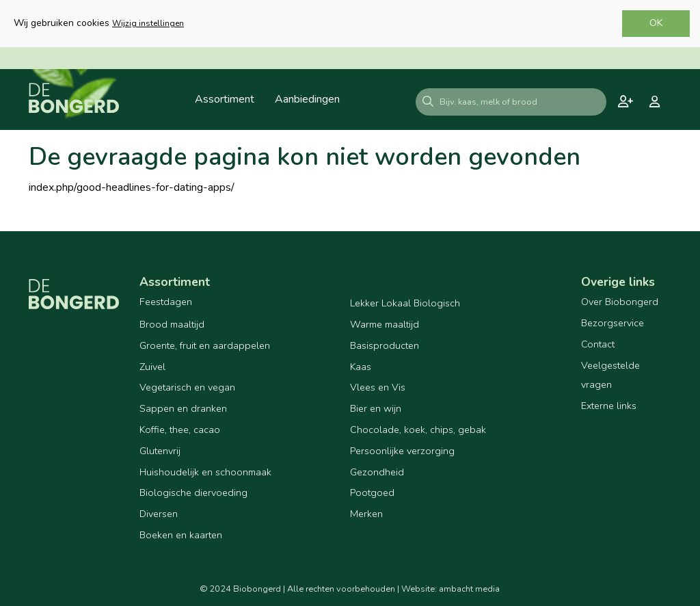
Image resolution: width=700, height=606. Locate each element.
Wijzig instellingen (148, 23)
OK (656, 23)
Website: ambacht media (450, 589)
